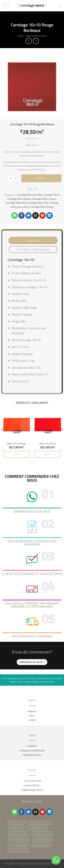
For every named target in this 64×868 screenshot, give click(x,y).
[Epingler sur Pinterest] (43, 215)
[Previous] (2, 436)
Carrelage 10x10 (51, 195)
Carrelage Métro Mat (16, 203)
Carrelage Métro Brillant (19, 199)
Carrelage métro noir (42, 845)
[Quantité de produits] (10, 178)
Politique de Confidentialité (32, 750)
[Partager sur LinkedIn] (49, 215)
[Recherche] (60, 6)
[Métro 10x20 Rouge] (16, 424)
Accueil (21, 36)
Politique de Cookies (32, 755)
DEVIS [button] (16, 454)
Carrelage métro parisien (40, 822)
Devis (32, 715)
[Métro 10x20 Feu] (48, 424)
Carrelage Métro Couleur (36, 36)
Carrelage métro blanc (20, 850)
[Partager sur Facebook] (22, 215)
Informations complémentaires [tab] (33, 249)
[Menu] (6, 6)
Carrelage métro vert (38, 828)
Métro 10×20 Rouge (16, 444)
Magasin (32, 711)
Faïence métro (17, 828)
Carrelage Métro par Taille (29, 195)
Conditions (32, 746)
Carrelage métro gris (19, 845)
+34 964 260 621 (32, 785)
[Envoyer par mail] (35, 215)
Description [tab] (33, 240)
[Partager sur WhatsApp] (15, 215)
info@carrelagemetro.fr (32, 790)
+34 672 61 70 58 (32, 781)
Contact (32, 720)
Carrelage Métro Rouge (42, 207)
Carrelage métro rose (44, 839)
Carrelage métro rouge (20, 839)
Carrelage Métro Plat (38, 203)
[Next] (62, 436)
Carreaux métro (17, 822)
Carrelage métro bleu (19, 834)
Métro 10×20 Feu (48, 444)
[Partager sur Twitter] (29, 215)
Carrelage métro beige (43, 834)
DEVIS (41, 178)
